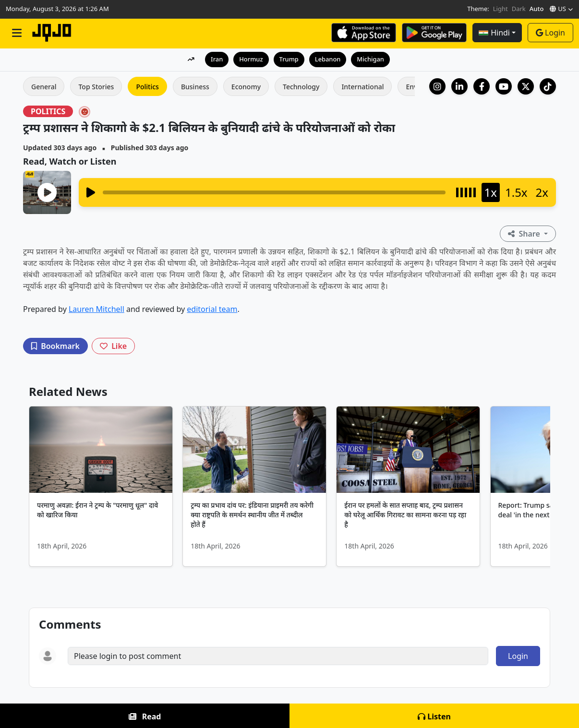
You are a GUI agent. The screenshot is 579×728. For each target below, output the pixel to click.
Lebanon (328, 59)
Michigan (371, 59)
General (44, 87)
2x (542, 192)
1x (491, 192)
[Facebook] (482, 86)
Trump (289, 59)
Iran (216, 59)
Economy (246, 87)
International (362, 87)
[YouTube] (504, 86)
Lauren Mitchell (96, 309)
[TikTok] (548, 86)
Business (195, 87)
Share (525, 234)
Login (550, 33)
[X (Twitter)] (526, 86)
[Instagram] (437, 86)
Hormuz (251, 59)
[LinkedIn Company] (459, 86)
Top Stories (96, 87)
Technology (301, 87)
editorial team (212, 309)
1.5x (516, 192)
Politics (147, 87)
